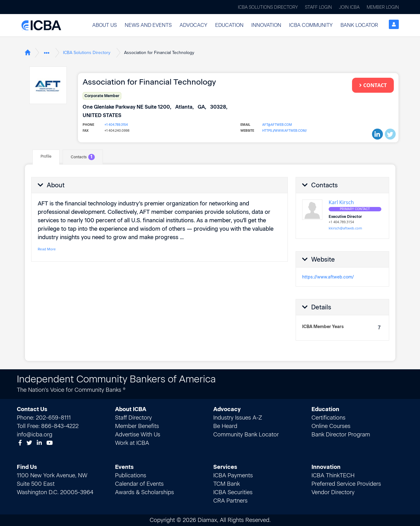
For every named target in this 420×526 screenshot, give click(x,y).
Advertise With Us (138, 435)
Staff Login (318, 7)
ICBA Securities (233, 492)
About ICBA (131, 409)
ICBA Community (311, 25)
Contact (373, 85)
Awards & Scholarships (145, 492)
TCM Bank (227, 484)
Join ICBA (349, 7)
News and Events (148, 25)
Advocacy (193, 25)
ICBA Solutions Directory (268, 7)
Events (124, 467)
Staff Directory (133, 418)
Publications (131, 475)
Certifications (328, 418)
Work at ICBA (132, 443)
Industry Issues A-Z (238, 418)
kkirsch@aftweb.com (345, 228)
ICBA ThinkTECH (333, 475)
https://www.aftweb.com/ (285, 131)
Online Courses (331, 426)
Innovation (266, 25)
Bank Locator (359, 25)
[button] (105, 25)
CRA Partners (230, 501)
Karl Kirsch (341, 202)
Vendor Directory (333, 492)
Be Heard (225, 426)
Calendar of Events (139, 484)
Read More (47, 249)
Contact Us (32, 409)
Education (229, 25)
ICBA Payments (233, 475)
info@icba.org (35, 435)
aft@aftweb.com (277, 125)
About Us (105, 25)
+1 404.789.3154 (116, 125)
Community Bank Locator (246, 435)
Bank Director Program (341, 435)
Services (225, 467)
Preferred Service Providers (346, 484)
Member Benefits (137, 426)
